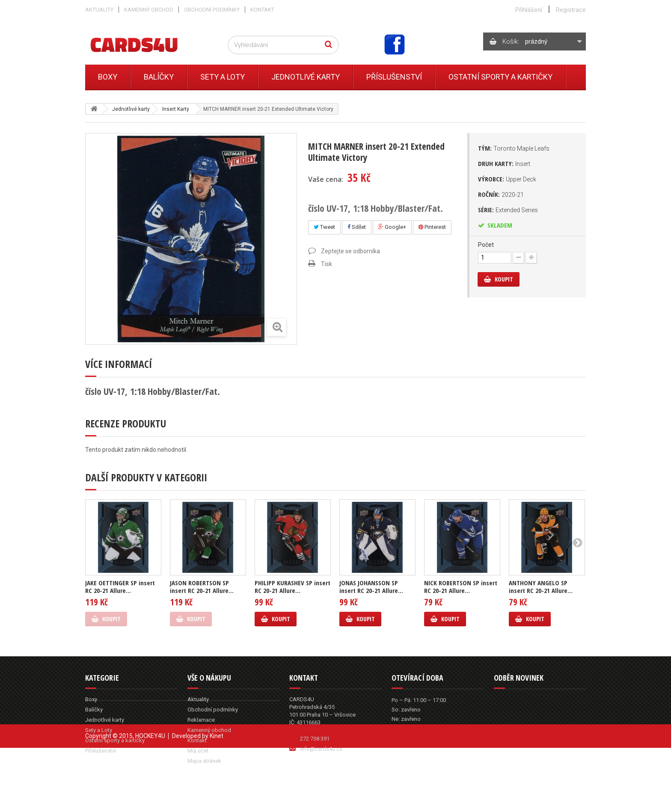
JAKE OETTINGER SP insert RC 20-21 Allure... (120, 587)
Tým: (514, 148)
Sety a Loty (223, 77)
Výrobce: (507, 179)
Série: (508, 210)
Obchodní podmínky (212, 10)
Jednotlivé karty (306, 77)
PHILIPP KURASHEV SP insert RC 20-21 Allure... (292, 587)
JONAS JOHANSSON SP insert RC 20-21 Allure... (371, 587)
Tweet (324, 227)
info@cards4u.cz (321, 749)
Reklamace (201, 720)
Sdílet (357, 227)
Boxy (108, 77)
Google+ (392, 227)
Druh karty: (504, 163)
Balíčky (159, 77)
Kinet (217, 800)
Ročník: (501, 194)
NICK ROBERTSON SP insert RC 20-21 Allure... (461, 587)
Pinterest (432, 227)
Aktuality (99, 10)
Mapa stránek (204, 761)
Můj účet (198, 751)
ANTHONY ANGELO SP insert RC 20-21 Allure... (541, 587)
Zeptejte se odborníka (350, 251)
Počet (486, 245)
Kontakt (262, 10)
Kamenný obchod (149, 10)
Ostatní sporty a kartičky (500, 77)
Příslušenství (394, 77)
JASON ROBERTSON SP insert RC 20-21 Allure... (202, 587)
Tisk (327, 264)
